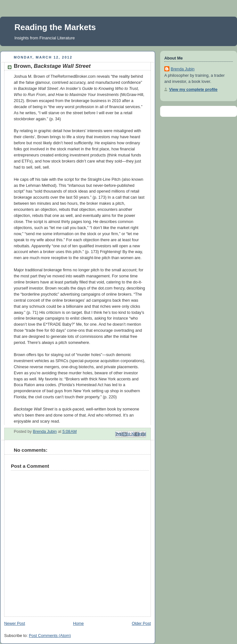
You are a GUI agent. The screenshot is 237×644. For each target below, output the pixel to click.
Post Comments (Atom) (50, 636)
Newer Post (15, 624)
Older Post (141, 624)
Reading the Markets (55, 27)
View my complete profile (193, 90)
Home (78, 624)
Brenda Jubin (183, 69)
